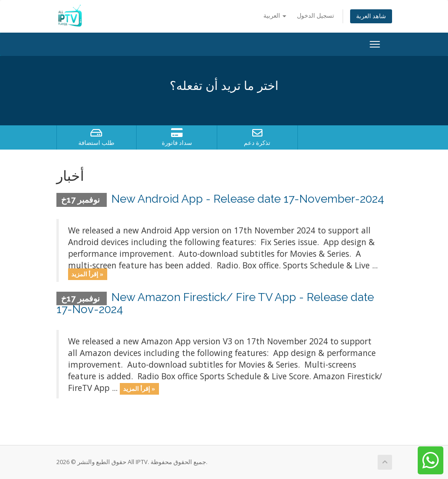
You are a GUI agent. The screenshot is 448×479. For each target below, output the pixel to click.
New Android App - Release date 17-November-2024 (248, 199)
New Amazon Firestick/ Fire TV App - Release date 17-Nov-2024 (215, 303)
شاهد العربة (371, 16)
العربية (275, 16)
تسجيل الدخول (316, 16)
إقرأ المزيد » (87, 274)
